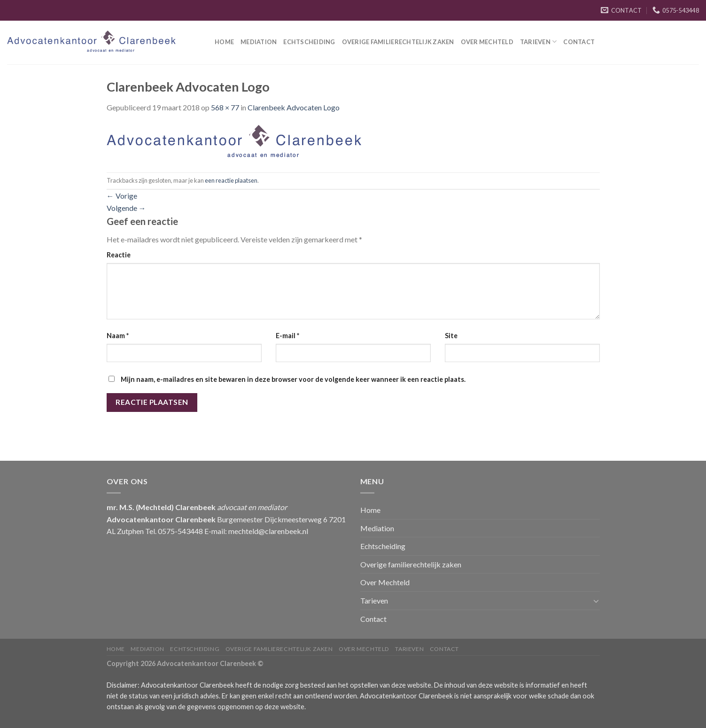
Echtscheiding (309, 42)
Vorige (122, 196)
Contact (579, 42)
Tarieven (539, 42)
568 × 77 (225, 107)
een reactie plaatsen (231, 180)
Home (224, 42)
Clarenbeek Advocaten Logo (294, 107)
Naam (118, 336)
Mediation (259, 42)
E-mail (287, 336)
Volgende (126, 208)
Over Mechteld (487, 42)
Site (451, 336)
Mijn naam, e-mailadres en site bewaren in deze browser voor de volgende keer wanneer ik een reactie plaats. (293, 379)
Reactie (119, 255)
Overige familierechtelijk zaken (398, 42)
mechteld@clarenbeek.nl (268, 531)
